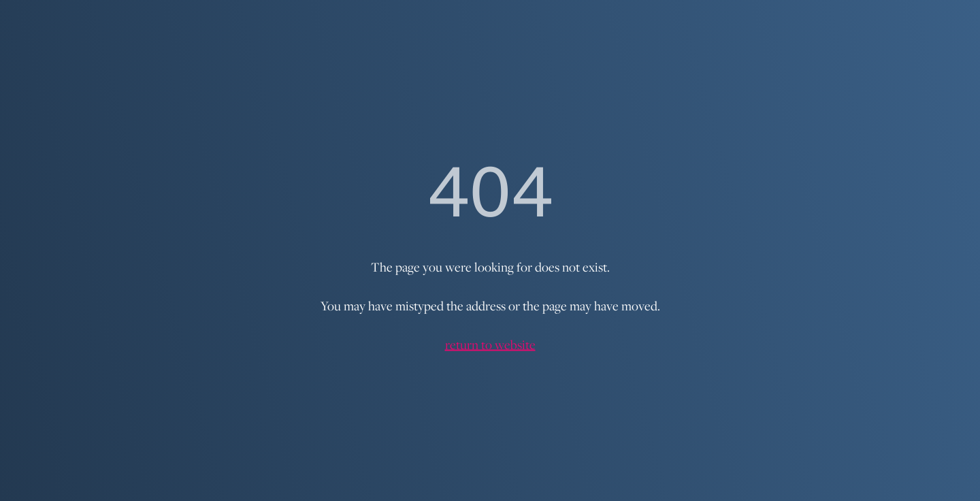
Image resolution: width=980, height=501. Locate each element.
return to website (490, 344)
